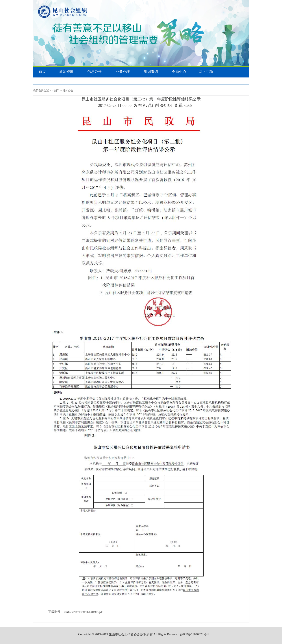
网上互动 (206, 72)
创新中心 (179, 72)
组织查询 (151, 72)
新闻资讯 (66, 72)
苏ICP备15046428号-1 (194, 634)
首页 (42, 72)
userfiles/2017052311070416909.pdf (83, 612)
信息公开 (95, 72)
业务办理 (123, 72)
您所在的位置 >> (43, 90)
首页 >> (58, 90)
